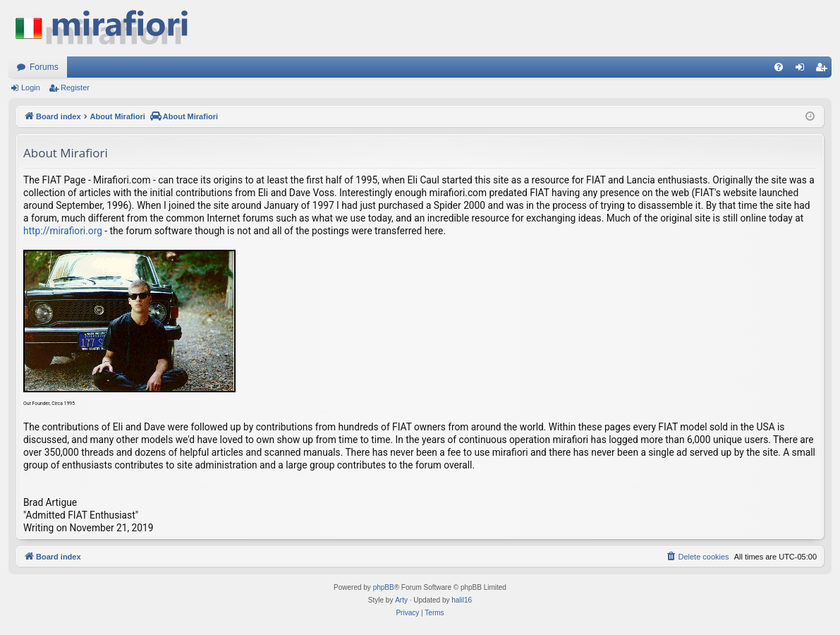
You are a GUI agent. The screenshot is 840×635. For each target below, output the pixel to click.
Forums (44, 67)
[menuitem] (779, 67)
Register (75, 87)
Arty (401, 600)
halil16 (462, 600)
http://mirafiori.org (63, 231)
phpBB (384, 587)
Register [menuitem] (824, 70)
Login (31, 87)
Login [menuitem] (803, 70)
